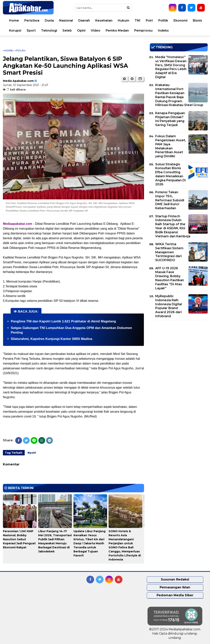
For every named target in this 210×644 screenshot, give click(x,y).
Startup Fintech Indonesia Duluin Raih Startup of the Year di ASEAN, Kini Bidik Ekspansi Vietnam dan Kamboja (173, 226)
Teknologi (49, 31)
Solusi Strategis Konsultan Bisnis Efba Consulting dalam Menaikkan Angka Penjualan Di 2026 (170, 174)
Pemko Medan (117, 31)
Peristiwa (32, 20)
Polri (149, 20)
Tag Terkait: (14, 453)
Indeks (163, 31)
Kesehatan (104, 20)
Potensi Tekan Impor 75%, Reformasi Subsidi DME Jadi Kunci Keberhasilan (170, 200)
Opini (81, 31)
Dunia (49, 20)
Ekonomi (180, 20)
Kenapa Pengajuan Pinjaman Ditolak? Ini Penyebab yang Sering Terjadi (170, 119)
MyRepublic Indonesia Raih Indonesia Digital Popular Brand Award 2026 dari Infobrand (169, 306)
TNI (137, 20)
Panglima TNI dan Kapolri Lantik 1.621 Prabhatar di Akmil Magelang (63, 321)
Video (96, 31)
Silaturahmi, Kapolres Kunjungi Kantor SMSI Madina (51, 339)
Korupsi (15, 31)
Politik (163, 20)
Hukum (124, 20)
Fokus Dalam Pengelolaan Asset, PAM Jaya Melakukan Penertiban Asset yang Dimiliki (171, 146)
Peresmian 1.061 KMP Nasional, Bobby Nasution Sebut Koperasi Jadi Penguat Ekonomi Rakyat (19, 539)
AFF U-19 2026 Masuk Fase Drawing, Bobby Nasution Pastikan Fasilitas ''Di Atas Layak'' (170, 278)
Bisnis (197, 20)
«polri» (20, 50)
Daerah (84, 20)
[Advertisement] (179, 350)
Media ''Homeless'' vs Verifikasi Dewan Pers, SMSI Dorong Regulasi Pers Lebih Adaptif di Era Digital (171, 67)
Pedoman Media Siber (175, 595)
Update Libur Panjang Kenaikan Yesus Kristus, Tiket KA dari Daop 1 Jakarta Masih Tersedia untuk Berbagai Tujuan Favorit (89, 543)
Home (14, 20)
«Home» (8, 50)
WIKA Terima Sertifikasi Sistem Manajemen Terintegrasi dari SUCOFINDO (169, 252)
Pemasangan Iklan (175, 587)
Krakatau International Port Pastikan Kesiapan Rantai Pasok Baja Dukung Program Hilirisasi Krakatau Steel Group (179, 95)
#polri (32, 453)
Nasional (66, 20)
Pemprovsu (143, 31)
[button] (140, 79)
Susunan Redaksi (175, 579)
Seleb (67, 31)
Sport (31, 31)
